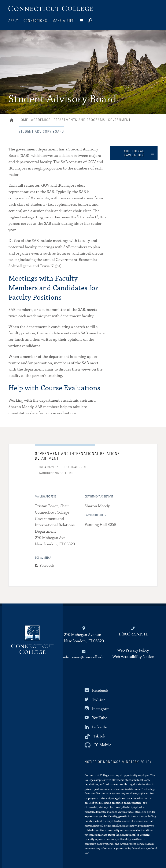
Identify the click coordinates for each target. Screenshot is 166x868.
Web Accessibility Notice (133, 656)
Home (13, 120)
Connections (35, 21)
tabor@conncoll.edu (54, 473)
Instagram (101, 708)
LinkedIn (100, 727)
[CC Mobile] (98, 745)
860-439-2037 (47, 467)
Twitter (98, 699)
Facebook (47, 565)
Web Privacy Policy (133, 650)
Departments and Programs (79, 120)
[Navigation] (83, 21)
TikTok (99, 736)
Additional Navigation (134, 153)
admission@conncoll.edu (84, 657)
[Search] (94, 21)
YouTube (100, 717)
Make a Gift (63, 21)
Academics (41, 120)
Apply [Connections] (13, 21)
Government (119, 120)
